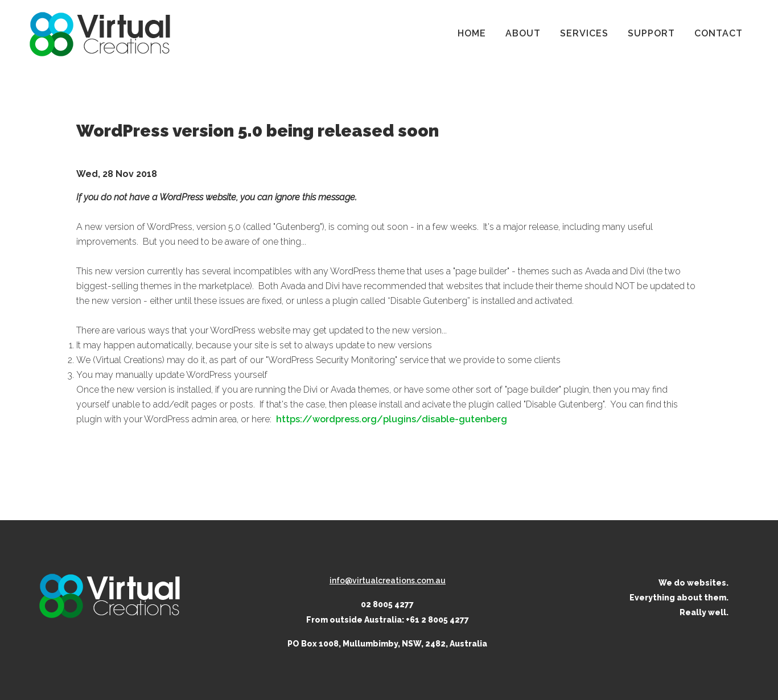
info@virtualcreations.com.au (388, 580)
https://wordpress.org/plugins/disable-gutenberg (392, 419)
